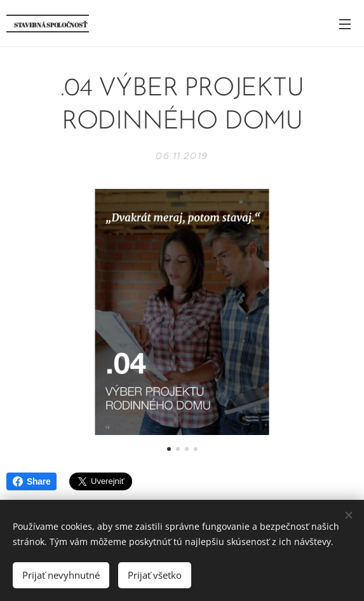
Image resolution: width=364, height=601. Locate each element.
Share (31, 481)
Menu (345, 24)
